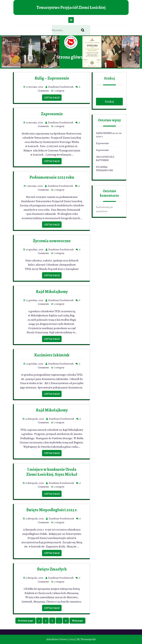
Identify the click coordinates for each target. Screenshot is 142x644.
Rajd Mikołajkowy (52, 292)
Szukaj (109, 78)
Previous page (25, 621)
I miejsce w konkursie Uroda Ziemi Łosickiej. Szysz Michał (52, 472)
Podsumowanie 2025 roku (52, 177)
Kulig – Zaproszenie (52, 78)
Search (84, 30)
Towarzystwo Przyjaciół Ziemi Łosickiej (71, 7)
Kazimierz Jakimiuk (52, 355)
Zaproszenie (52, 114)
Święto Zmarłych (52, 569)
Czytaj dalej (52, 98)
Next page (77, 621)
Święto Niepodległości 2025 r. (52, 510)
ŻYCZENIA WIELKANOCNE (105, 169)
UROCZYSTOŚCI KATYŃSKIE (105, 159)
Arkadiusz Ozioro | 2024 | (61, 639)
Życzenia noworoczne (52, 241)
